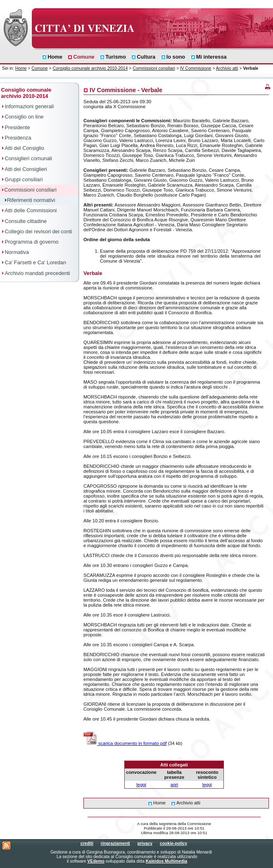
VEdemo (96, 861)
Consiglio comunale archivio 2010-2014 (90, 68)
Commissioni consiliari (154, 68)
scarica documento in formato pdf (125, 743)
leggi (141, 785)
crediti (87, 843)
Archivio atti (227, 68)
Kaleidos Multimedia (166, 861)
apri (174, 785)
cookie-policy (173, 843)
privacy (145, 843)
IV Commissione (196, 68)
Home (21, 68)
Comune (39, 68)
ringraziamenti (115, 843)
